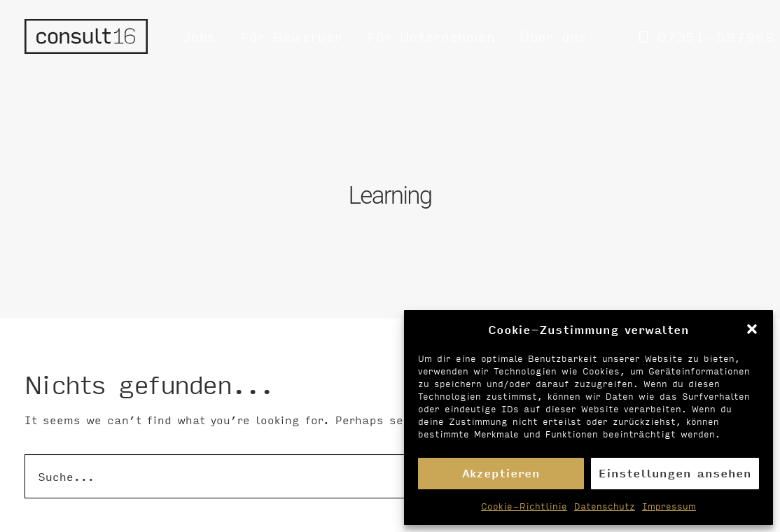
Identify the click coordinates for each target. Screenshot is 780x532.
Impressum (669, 506)
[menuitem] (200, 36)
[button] (752, 329)
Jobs (200, 36)
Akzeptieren (501, 473)
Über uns (553, 36)
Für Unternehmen (431, 36)
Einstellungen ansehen (675, 473)
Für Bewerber (292, 36)
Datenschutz (605, 506)
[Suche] (390, 471)
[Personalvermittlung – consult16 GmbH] (86, 36)
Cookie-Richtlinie (524, 506)
